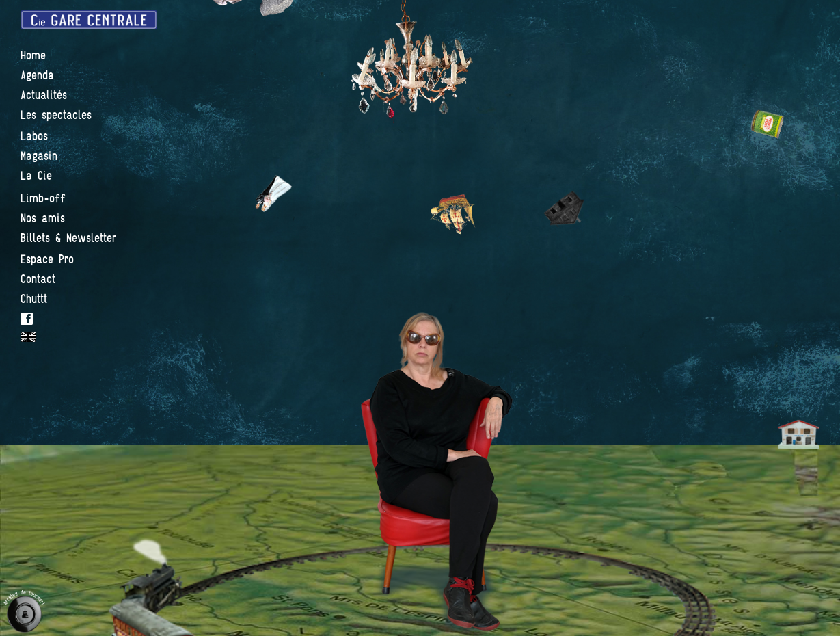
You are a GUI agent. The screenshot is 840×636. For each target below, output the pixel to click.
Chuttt (34, 299)
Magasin (39, 156)
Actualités (44, 95)
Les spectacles (56, 115)
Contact (38, 279)
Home (33, 56)
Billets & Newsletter (68, 238)
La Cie (36, 176)
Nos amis (43, 218)
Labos (34, 136)
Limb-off (43, 199)
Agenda (37, 76)
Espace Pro (47, 260)
